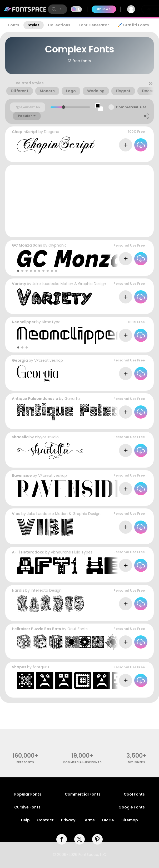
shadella (20, 437)
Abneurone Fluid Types (72, 552)
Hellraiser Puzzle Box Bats (36, 629)
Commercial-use (131, 107)
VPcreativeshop (49, 360)
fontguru (41, 667)
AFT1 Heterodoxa (28, 552)
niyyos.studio (47, 437)
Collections (59, 25)
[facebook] (62, 839)
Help (25, 820)
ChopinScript (25, 132)
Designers (136, 762)
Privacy (68, 820)
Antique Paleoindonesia (35, 399)
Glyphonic (58, 245)
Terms (89, 820)
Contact (45, 820)
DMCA (108, 820)
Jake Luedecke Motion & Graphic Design (69, 284)
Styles (34, 25)
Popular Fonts (28, 794)
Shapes (19, 667)
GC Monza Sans (27, 245)
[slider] (64, 107)
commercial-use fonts (82, 762)
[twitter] (79, 839)
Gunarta (72, 399)
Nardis (18, 590)
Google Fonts (132, 807)
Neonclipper (24, 322)
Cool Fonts (134, 794)
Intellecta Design (46, 590)
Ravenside (22, 475)
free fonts (25, 762)
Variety (19, 284)
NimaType (51, 322)
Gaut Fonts (78, 629)
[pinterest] (97, 839)
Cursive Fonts (27, 807)
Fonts (14, 25)
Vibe (16, 514)
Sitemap (130, 820)
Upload (104, 9)
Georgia (20, 360)
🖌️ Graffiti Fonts (133, 25)
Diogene (52, 132)
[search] (58, 9)
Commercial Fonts (83, 794)
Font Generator (94, 25)
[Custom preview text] (28, 107)
